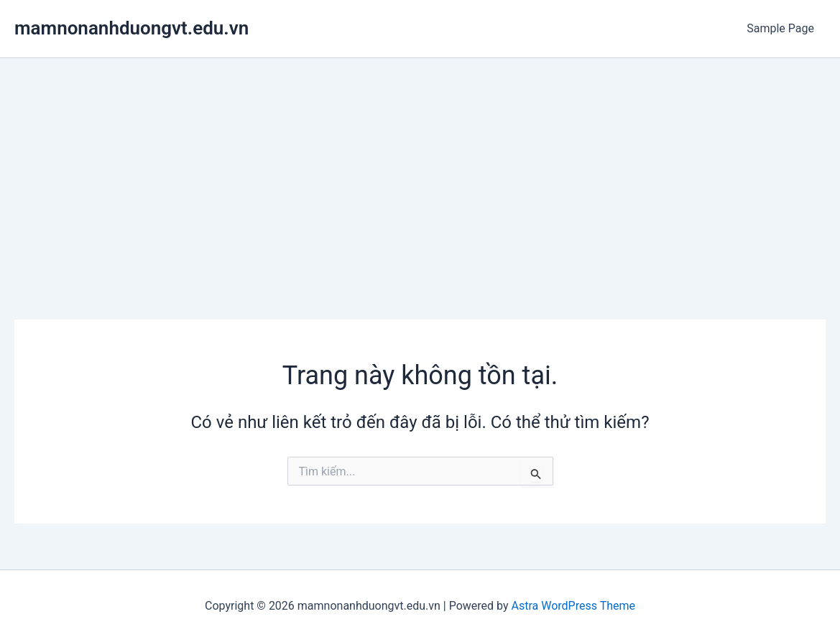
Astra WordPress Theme (573, 606)
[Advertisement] (420, 166)
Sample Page (780, 28)
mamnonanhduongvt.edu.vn (131, 28)
